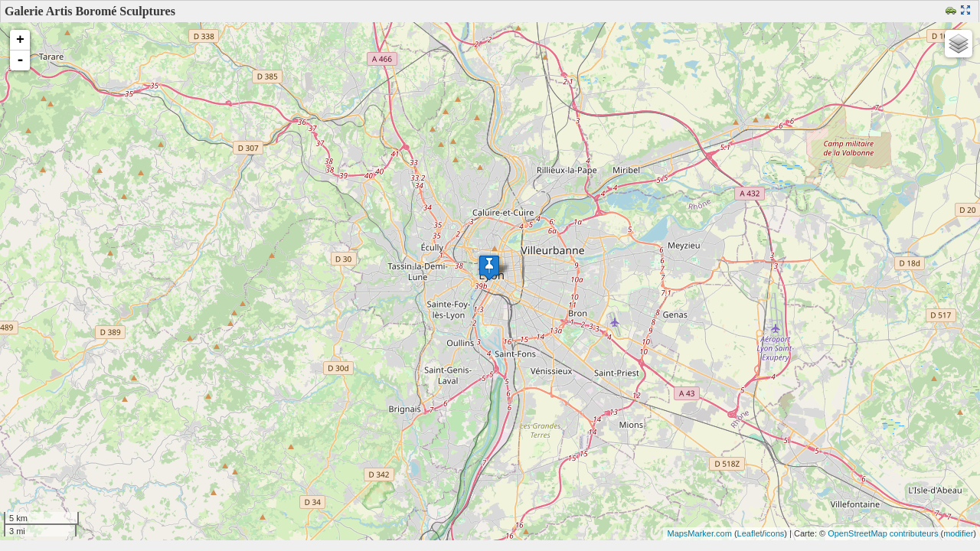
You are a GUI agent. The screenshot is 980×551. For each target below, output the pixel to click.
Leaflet (750, 533)
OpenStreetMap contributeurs (883, 533)
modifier (958, 533)
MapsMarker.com (699, 533)
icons (775, 533)
